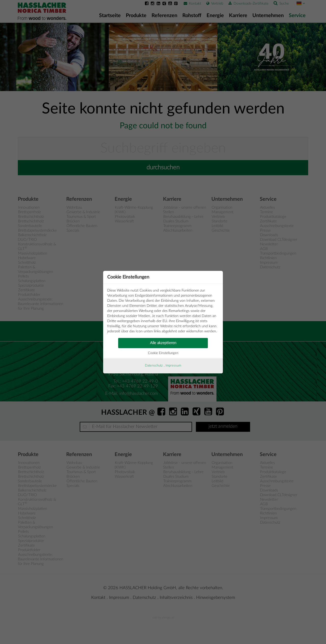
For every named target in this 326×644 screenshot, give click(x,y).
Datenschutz (154, 366)
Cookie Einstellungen (163, 353)
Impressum (173, 366)
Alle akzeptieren (163, 343)
